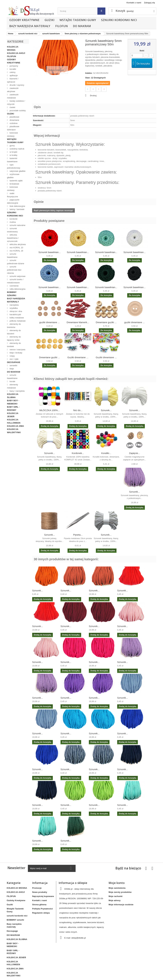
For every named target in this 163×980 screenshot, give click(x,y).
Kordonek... (78, 453)
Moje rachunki (115, 896)
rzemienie (14, 286)
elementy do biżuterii (14, 332)
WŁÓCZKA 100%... (50, 410)
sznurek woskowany (12, 230)
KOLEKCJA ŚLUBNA (13, 396)
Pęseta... (78, 535)
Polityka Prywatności (43, 909)
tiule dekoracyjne (17, 206)
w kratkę (13, 155)
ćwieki (12, 107)
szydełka (13, 308)
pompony (14, 66)
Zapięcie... (134, 453)
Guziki (50, 20)
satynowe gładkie (17, 171)
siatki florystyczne (12, 195)
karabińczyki (15, 314)
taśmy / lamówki (17, 209)
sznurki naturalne (17, 225)
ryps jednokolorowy (14, 166)
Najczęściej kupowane (43, 896)
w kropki (13, 152)
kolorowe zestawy (12, 134)
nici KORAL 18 (16, 251)
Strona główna (39, 905)
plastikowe (14, 117)
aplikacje (13, 75)
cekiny (12, 72)
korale (12, 381)
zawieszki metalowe (13, 96)
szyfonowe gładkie (13, 176)
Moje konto (117, 883)
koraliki (13, 69)
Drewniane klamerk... (78, 322)
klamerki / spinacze (13, 80)
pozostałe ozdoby (17, 111)
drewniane (14, 120)
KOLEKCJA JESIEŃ (13, 415)
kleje (11, 369)
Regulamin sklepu (41, 913)
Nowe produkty (40, 892)
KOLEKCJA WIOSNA (13, 48)
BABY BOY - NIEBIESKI (13, 402)
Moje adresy (115, 900)
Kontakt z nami (134, 3)
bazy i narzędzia (17, 391)
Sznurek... (106, 410)
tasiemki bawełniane (12, 160)
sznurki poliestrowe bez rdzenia (14, 270)
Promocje (37, 888)
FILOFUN (62, 26)
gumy (12, 146)
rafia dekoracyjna (17, 289)
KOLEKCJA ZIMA (15, 426)
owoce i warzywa (17, 350)
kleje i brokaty (16, 353)
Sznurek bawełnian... (49, 252)
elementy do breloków (14, 326)
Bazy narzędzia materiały (30, 26)
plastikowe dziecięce (13, 128)
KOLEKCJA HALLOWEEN (14, 421)
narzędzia (14, 305)
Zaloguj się (149, 3)
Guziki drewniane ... (78, 357)
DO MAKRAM (82, 26)
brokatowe (14, 184)
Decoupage (14, 362)
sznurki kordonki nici (119, 20)
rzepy (12, 356)
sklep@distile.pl (79, 938)
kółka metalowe (16, 318)
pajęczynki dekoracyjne (13, 201)
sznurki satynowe (17, 276)
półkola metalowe (17, 321)
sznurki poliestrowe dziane (16, 262)
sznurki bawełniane (12, 256)
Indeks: (89, 73)
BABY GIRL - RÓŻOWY (13, 408)
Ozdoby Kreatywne (24, 20)
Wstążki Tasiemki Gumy (78, 20)
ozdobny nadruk (17, 149)
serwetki (13, 365)
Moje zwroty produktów (120, 892)
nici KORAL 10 (16, 248)
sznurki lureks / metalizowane (15, 281)
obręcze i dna (16, 311)
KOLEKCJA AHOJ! (16, 53)
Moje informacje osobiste (121, 905)
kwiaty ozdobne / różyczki (16, 103)
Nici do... (78, 410)
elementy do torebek (14, 345)
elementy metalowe (12, 386)
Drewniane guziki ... (106, 322)
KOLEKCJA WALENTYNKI (14, 431)
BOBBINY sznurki (12, 294)
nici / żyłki (14, 359)
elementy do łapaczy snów (14, 338)
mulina (12, 222)
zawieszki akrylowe (13, 90)
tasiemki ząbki (16, 181)
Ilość (142, 51)
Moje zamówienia (117, 888)
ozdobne (13, 123)
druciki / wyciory (17, 85)
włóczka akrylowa (17, 244)
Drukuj (93, 96)
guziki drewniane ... (50, 322)
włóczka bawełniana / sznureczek (13, 238)
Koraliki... (106, 453)
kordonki (13, 219)
